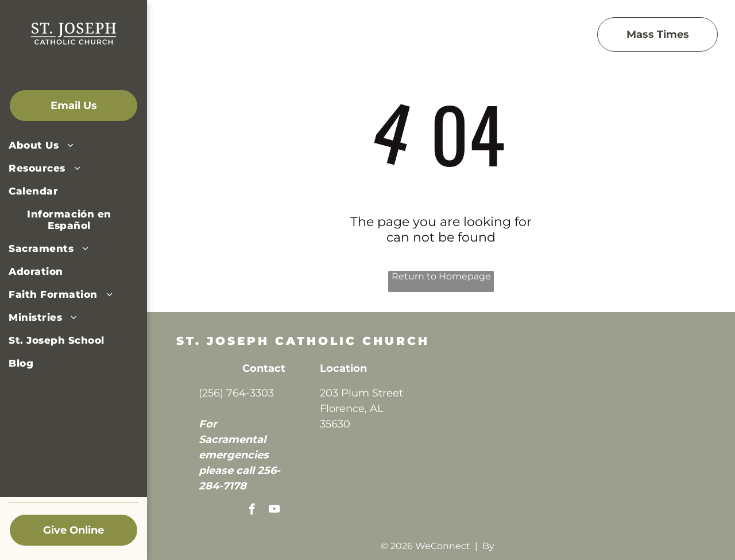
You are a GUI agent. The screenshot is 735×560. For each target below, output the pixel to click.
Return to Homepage (441, 276)
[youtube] (274, 511)
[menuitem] (69, 145)
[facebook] (252, 511)
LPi (504, 546)
